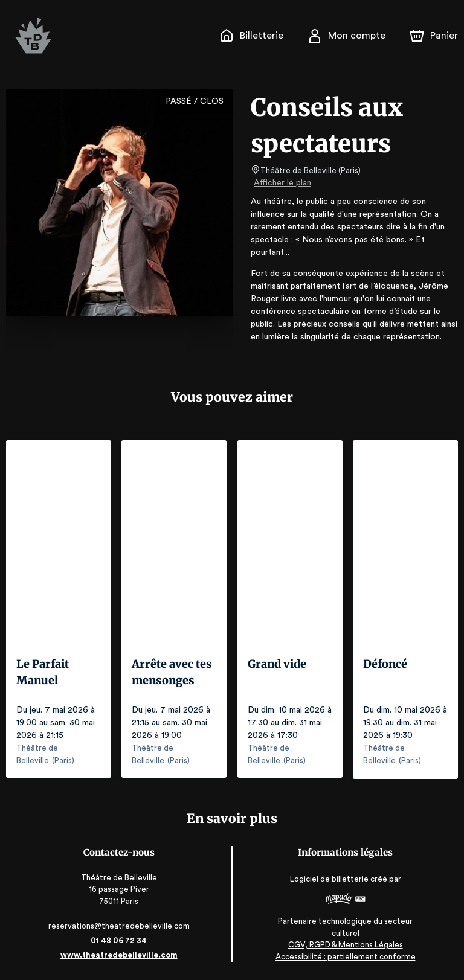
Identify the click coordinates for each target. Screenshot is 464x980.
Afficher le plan (282, 183)
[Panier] (434, 36)
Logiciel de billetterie (330, 878)
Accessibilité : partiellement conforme (345, 956)
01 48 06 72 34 (119, 940)
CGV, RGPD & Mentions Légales (346, 944)
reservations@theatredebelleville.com (119, 925)
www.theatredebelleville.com (119, 954)
